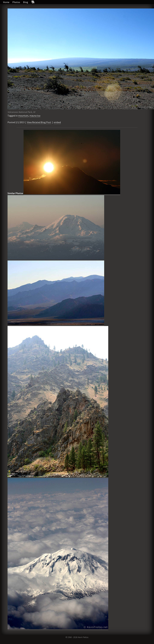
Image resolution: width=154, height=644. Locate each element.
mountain (23, 116)
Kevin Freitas (83, 637)
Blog (26, 2)
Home (6, 2)
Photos (16, 2)
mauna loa (35, 116)
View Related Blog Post (39, 122)
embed (57, 122)
